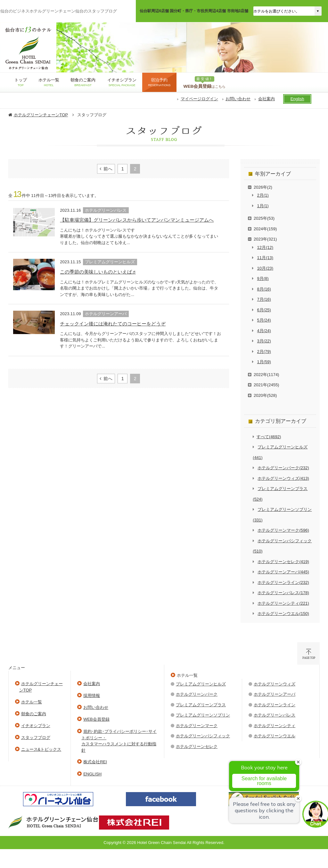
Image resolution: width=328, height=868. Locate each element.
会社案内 (266, 99)
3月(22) (264, 341)
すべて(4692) (269, 437)
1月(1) (263, 206)
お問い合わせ (238, 99)
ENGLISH (92, 774)
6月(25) (264, 310)
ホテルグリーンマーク (197, 726)
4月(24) (264, 331)
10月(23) (265, 268)
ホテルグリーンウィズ (275, 684)
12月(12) (265, 247)
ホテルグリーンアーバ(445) (283, 572)
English (297, 99)
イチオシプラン (36, 726)
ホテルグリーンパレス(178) (283, 593)
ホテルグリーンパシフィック (203, 736)
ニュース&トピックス (41, 749)
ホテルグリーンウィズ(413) (283, 478)
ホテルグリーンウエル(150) (283, 614)
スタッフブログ (36, 737)
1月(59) (264, 362)
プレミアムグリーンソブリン (203, 715)
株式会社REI (95, 762)
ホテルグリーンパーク (197, 694)
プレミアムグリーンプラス (201, 705)
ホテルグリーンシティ (275, 726)
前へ (108, 169)
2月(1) (263, 195)
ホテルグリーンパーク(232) (283, 468)
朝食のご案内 (34, 714)
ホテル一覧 (32, 702)
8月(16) (264, 289)
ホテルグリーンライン (275, 705)
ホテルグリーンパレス (275, 715)
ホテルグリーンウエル (275, 736)
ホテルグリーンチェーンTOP (41, 115)
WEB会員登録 (96, 719)
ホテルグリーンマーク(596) (283, 530)
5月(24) (264, 320)
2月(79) (264, 352)
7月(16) (264, 299)
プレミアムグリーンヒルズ (201, 684)
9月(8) (263, 278)
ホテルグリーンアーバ (275, 694)
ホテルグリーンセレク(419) (283, 562)
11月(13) (265, 258)
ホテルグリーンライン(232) (283, 582)
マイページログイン (199, 99)
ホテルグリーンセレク (197, 746)
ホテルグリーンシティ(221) (283, 603)
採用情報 (92, 696)
